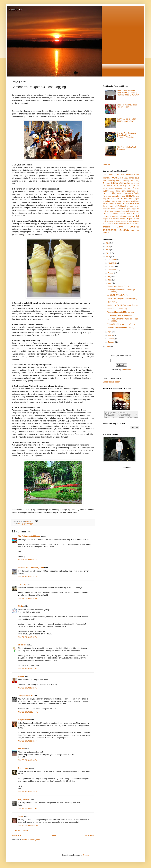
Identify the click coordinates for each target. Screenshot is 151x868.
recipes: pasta (108, 219)
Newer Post (17, 835)
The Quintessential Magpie (29, 536)
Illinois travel (134, 178)
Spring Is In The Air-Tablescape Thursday (123, 305)
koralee (21, 676)
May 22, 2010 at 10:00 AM (28, 712)
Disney (21, 524)
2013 (108, 246)
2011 (108, 253)
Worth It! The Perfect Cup (117, 309)
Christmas (120, 175)
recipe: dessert (117, 209)
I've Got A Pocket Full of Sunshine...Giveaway (126, 120)
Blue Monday (108, 175)
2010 (108, 257)
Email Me (107, 164)
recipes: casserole (111, 214)
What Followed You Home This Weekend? (127, 106)
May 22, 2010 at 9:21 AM (28, 688)
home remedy (116, 201)
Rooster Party (135, 183)
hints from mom (116, 198)
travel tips (135, 230)
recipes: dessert (116, 216)
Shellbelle (22, 645)
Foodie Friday (119, 178)
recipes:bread (126, 224)
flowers (122, 196)
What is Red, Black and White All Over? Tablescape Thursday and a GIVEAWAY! (128, 93)
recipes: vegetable (114, 224)
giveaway (131, 196)
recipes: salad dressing (112, 221)
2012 (108, 250)
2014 (108, 243)
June (110, 280)
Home (53, 835)
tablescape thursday (116, 230)
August (111, 273)
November (112, 263)
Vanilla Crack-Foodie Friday (118, 286)
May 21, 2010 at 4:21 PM (28, 560)
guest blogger (29, 524)
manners (118, 204)
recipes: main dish (131, 216)
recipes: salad (133, 218)
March (111, 335)
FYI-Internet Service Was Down (120, 315)
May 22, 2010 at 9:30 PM (28, 792)
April (110, 332)
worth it (106, 233)
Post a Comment (22, 830)
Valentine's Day (121, 188)
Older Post (90, 835)
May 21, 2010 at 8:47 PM (28, 598)
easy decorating (125, 193)
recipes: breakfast (122, 211)
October (111, 266)
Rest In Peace (113, 302)
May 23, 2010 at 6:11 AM (28, 808)
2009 (108, 346)
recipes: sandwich (127, 221)
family (137, 193)
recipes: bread (108, 211)
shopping (107, 227)
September (112, 270)
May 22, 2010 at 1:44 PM (28, 760)
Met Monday (109, 180)
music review (128, 204)
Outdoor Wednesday (120, 183)
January (111, 342)
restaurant (135, 224)
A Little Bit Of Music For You (118, 295)
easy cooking (110, 193)
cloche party (121, 191)
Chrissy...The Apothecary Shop (31, 568)
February (112, 339)
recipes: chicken (126, 214)
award (112, 191)
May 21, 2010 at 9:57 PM (28, 637)
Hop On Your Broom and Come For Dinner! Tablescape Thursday (127, 135)
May (110, 283)
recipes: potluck (119, 219)
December (112, 260)
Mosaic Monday (123, 181)
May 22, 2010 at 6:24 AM (28, 669)
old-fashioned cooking (124, 206)
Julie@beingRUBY (26, 696)
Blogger (86, 855)
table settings (128, 227)
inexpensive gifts (128, 201)
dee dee (21, 749)
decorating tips (133, 191)
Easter (137, 175)
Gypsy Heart (23, 768)
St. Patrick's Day (109, 186)
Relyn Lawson (24, 720)
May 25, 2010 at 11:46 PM (28, 825)
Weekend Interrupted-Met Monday (121, 312)
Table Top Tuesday (126, 186)
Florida (106, 178)
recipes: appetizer (132, 209)
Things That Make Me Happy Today (121, 324)
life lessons (110, 204)
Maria (20, 606)
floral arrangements (111, 196)
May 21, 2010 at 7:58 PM (28, 577)
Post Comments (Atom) (31, 840)
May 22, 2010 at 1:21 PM (28, 741)
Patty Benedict (24, 799)
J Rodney (22, 584)
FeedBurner (126, 369)
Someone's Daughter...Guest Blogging (122, 298)
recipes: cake (135, 211)
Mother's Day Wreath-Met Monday (121, 328)
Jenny (21, 816)
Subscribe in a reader (111, 382)
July (110, 277)
